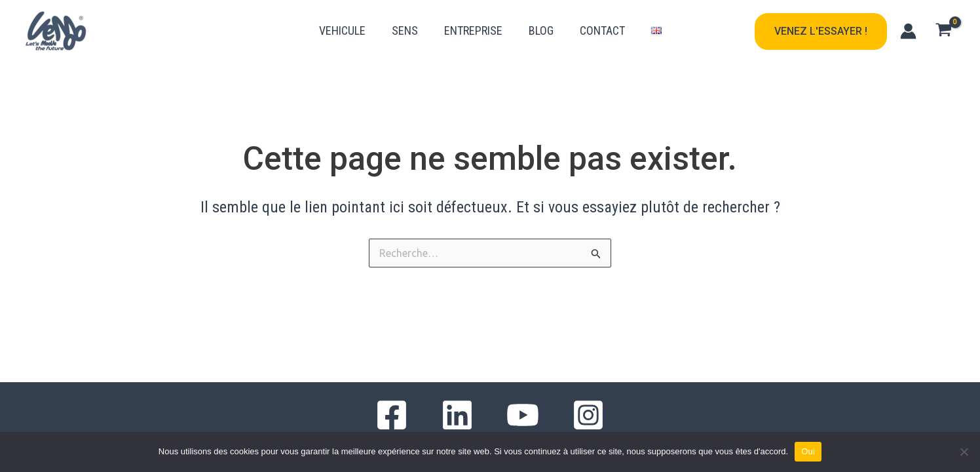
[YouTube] (523, 415)
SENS (405, 31)
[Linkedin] (457, 415)
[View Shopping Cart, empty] (943, 31)
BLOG (541, 31)
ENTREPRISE (473, 31)
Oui (808, 451)
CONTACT (602, 31)
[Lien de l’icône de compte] (908, 31)
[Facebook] (392, 415)
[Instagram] (588, 415)
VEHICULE (342, 31)
